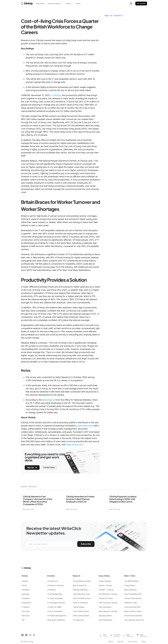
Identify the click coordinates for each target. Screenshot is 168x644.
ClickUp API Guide (106, 598)
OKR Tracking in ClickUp (108, 603)
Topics (69, 3)
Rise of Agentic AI (80, 585)
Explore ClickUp (55, 3)
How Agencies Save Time (134, 620)
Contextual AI (53, 581)
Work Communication (81, 616)
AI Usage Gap (78, 620)
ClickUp (57, 95)
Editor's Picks (130, 576)
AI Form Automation (55, 611)
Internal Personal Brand (133, 616)
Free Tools (26, 611)
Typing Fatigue (79, 607)
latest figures (49, 400)
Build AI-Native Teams (133, 611)
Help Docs (26, 616)
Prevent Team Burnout (133, 598)
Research (77, 576)
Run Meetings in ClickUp (108, 594)
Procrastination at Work (82, 581)
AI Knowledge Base (55, 594)
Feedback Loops (131, 603)
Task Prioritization (105, 620)
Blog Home (40, 3)
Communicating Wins (132, 607)
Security (120, 641)
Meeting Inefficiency (81, 590)
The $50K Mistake (131, 581)
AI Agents (25, 607)
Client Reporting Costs (82, 594)
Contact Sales (49, 467)
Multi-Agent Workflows (56, 620)
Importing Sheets (105, 616)
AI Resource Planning (55, 585)
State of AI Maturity (81, 603)
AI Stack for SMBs (54, 607)
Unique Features (105, 581)
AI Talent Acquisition (55, 598)
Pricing (24, 585)
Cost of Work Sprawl (81, 611)
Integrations (26, 603)
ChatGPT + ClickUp (106, 590)
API (23, 620)
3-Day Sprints (130, 585)
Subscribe (86, 544)
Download (25, 594)
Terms (143, 641)
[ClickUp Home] (26, 569)
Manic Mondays (130, 590)
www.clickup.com (74, 445)
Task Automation (105, 607)
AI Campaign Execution (56, 603)
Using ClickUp (104, 576)
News (78, 3)
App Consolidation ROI (133, 594)
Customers (26, 598)
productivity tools (84, 426)
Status (111, 641)
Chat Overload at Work (82, 598)
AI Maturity (52, 590)
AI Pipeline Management (57, 616)
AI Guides (51, 576)
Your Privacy (132, 641)
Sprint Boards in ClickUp (108, 611)
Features (25, 581)
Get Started (141, 3)
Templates (26, 590)
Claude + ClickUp (105, 585)
